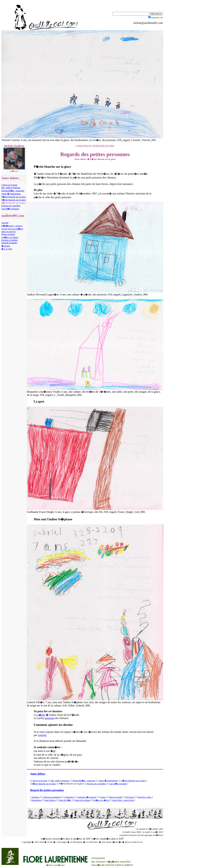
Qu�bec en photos (10, 237)
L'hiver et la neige (9, 185)
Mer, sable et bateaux (11, 188)
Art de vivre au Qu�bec (12, 229)
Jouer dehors (38, 774)
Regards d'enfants (9, 243)
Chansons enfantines (52, 797)
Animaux (35, 797)
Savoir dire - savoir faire (123, 800)
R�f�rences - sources (12, 226)
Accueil (5, 223)
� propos (6, 246)
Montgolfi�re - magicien (13, 191)
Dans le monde (115, 797)
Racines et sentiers (10, 240)
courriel (42, 735)
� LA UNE (7, 249)
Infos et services (9, 231)
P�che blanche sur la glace (14, 197)
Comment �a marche (87, 797)
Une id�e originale (10, 209)
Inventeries (36, 800)
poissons (50, 718)
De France (130, 797)
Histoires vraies (145, 797)
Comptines (69, 797)
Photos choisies (8, 234)
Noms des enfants (82, 800)
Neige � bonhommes (11, 194)
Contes (103, 797)
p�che (41, 715)
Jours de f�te (65, 800)
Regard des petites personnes (47, 790)
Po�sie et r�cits (101, 800)
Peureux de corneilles (11, 206)
